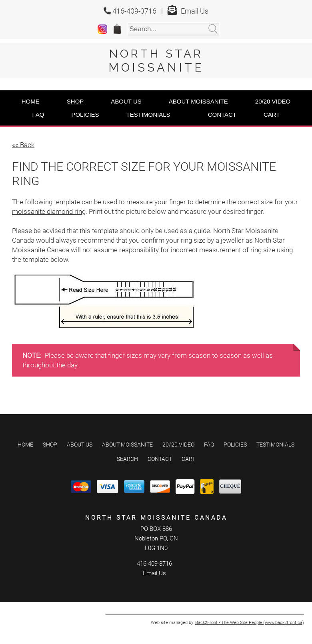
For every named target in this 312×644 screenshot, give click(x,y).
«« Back (23, 145)
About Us (126, 101)
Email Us (195, 11)
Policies (85, 115)
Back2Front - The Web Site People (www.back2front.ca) (250, 623)
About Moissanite (198, 101)
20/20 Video (273, 101)
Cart (272, 115)
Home (31, 101)
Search (127, 459)
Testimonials (148, 115)
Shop (75, 101)
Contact (222, 115)
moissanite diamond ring (49, 211)
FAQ (38, 115)
